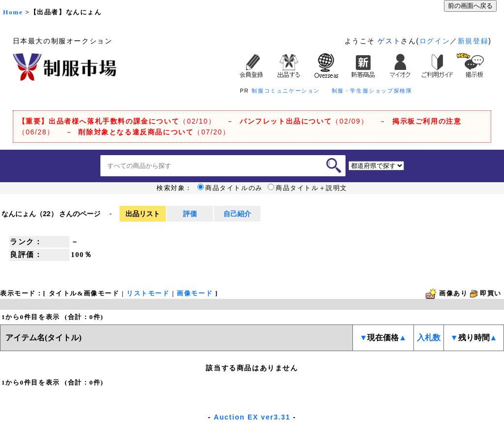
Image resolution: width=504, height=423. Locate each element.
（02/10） (117, 121)
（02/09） (304, 121)
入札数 (429, 338)
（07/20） (154, 132)
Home (13, 12)
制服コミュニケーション (286, 91)
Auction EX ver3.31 (252, 417)
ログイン (435, 41)
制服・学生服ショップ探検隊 (372, 91)
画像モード (195, 293)
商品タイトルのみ (230, 188)
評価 (190, 214)
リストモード (148, 293)
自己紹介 (237, 214)
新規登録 (473, 41)
